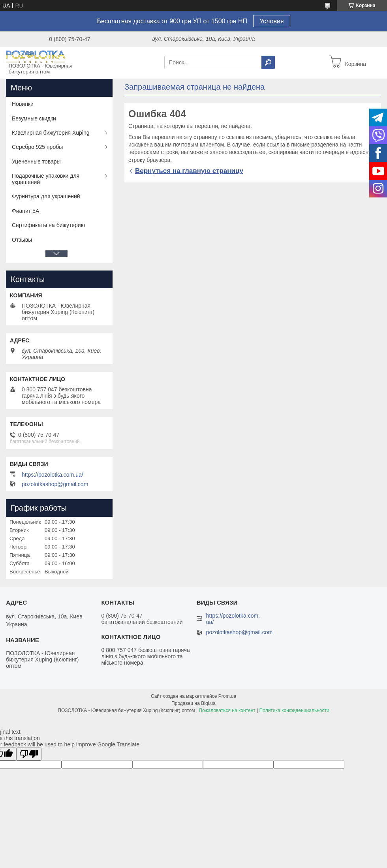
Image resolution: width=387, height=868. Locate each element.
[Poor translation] (29, 754)
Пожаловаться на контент (227, 710)
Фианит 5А (25, 211)
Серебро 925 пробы (37, 147)
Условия (272, 21)
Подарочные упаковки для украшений (46, 179)
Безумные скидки (34, 118)
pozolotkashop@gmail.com (55, 484)
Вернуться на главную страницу (189, 171)
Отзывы (22, 240)
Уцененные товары (36, 162)
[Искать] (268, 62)
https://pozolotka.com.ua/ (53, 475)
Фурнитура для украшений (46, 196)
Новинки (23, 104)
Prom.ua (227, 696)
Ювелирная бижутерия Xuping (51, 133)
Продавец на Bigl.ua (193, 703)
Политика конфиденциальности (294, 710)
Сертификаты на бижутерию (48, 225)
